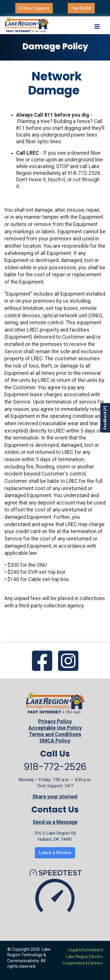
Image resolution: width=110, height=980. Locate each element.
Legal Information (84, 950)
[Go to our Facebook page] (42, 662)
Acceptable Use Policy (55, 728)
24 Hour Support (34, 8)
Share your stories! (55, 797)
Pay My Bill (81, 8)
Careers (95, 963)
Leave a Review (55, 853)
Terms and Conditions (55, 734)
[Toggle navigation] (97, 25)
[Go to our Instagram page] (68, 662)
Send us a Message (55, 822)
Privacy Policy (55, 721)
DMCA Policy (55, 741)
